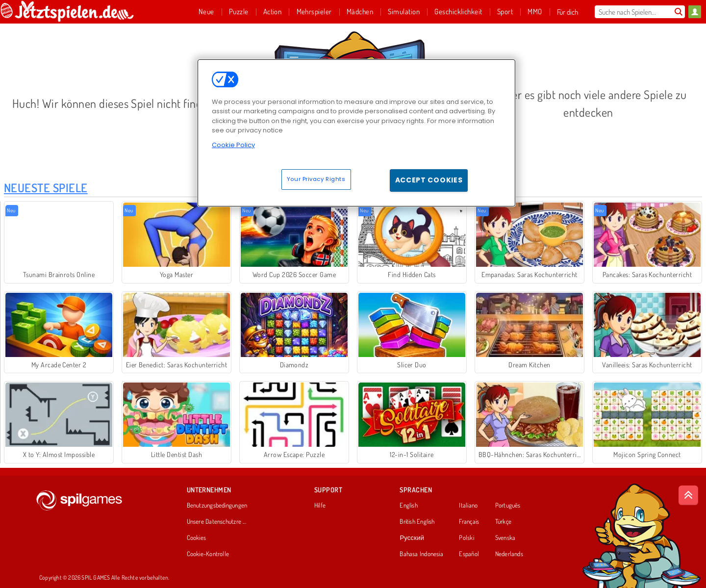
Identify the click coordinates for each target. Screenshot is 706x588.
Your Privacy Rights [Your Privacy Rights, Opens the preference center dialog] (316, 179)
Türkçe (503, 522)
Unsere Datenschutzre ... (216, 522)
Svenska (505, 538)
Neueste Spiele (46, 188)
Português (508, 506)
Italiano (468, 506)
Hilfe (320, 506)
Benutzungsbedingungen (217, 506)
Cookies (197, 538)
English (409, 506)
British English (417, 522)
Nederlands (509, 554)
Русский (412, 538)
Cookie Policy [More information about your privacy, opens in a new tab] (233, 145)
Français (469, 522)
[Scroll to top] (688, 495)
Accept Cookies (429, 180)
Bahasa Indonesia (421, 554)
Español (469, 554)
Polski (466, 538)
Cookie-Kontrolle (208, 554)
